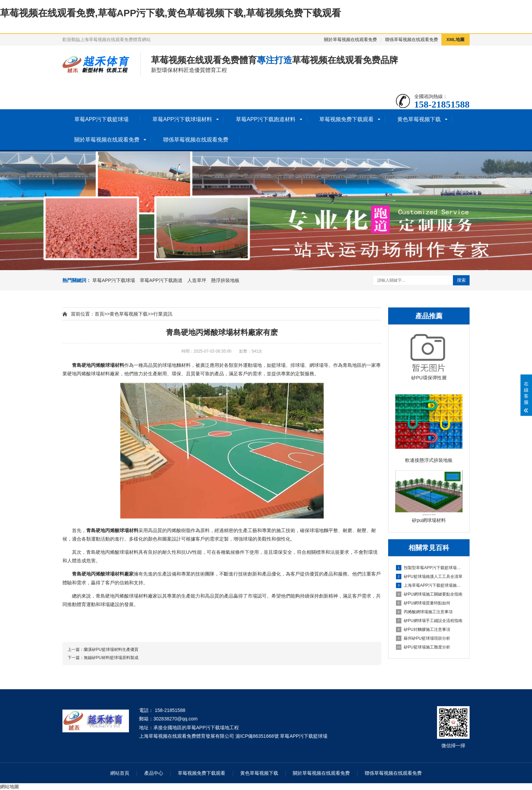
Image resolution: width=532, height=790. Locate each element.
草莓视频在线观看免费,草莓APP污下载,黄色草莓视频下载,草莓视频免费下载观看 (170, 13)
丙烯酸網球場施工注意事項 (424, 612)
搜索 (461, 280)
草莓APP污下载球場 (114, 280)
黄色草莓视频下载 (419, 119)
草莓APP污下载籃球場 (101, 119)
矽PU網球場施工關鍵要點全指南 (429, 594)
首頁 (99, 314)
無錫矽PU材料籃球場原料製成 (111, 658)
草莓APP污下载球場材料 (182, 119)
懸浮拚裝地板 (225, 280)
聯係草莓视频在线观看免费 (412, 40)
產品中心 (154, 773)
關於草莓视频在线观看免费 (350, 40)
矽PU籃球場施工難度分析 (423, 647)
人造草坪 (197, 280)
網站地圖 (9, 787)
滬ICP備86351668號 (257, 736)
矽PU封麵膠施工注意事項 (423, 629)
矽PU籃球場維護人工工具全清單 (429, 577)
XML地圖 (455, 40)
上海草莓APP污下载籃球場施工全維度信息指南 (429, 585)
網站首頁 (120, 773)
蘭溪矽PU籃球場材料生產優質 (111, 650)
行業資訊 (163, 314)
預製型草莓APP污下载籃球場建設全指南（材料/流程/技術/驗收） (429, 568)
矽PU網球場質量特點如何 (423, 603)
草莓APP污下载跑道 (161, 280)
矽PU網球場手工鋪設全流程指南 (429, 621)
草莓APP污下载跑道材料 (266, 119)
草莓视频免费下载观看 (346, 119)
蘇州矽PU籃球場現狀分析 (423, 638)
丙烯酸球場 (103, 365)
